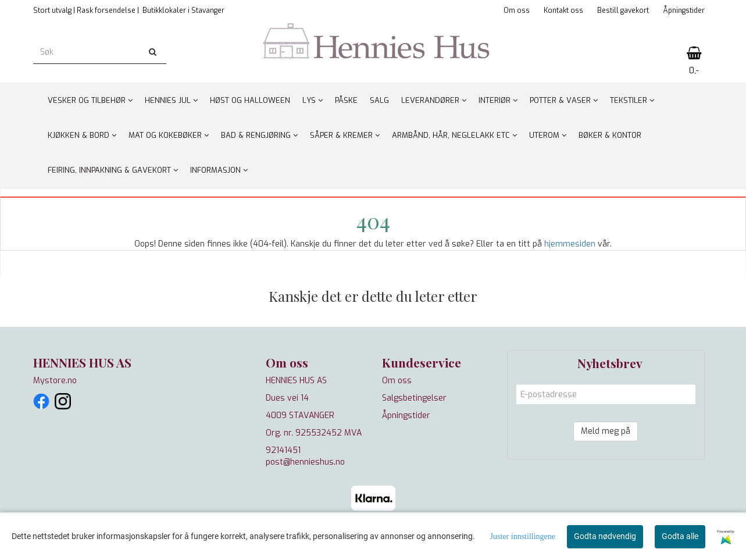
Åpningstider (684, 10)
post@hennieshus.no (305, 462)
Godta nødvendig (605, 536)
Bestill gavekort (623, 10)
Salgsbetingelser (414, 398)
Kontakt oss (563, 10)
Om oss (517, 10)
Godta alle (680, 536)
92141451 (283, 450)
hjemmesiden (570, 244)
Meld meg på (606, 431)
